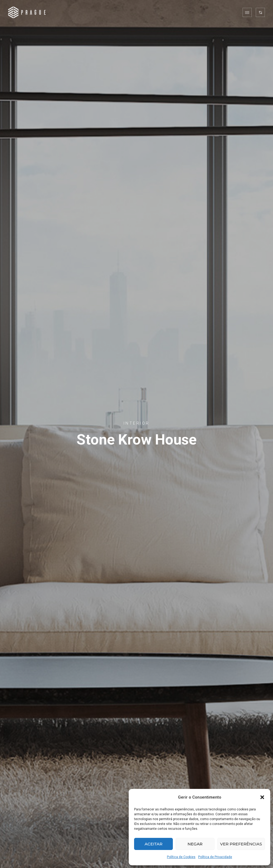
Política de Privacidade (215, 857)
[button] (262, 797)
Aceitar (153, 844)
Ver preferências (241, 844)
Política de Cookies (181, 857)
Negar (195, 844)
